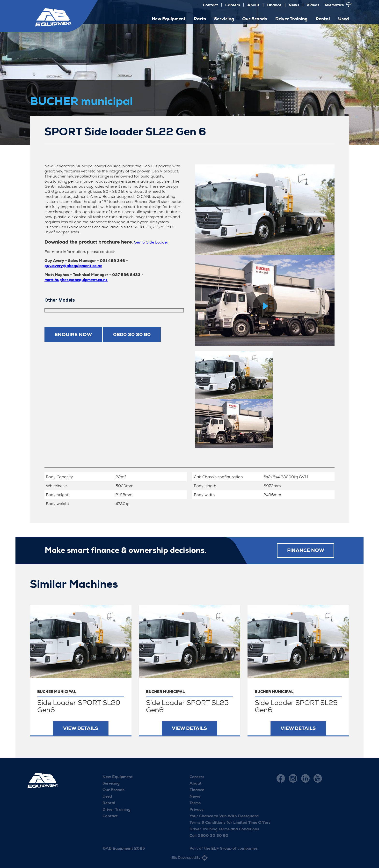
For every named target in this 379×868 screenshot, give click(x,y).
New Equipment (169, 19)
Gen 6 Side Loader (151, 242)
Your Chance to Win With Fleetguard (224, 816)
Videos (313, 5)
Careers (233, 5)
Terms (195, 803)
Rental (323, 19)
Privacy (197, 809)
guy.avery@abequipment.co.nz (73, 266)
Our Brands (255, 19)
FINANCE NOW (306, 550)
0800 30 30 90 (132, 334)
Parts (200, 19)
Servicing (224, 19)
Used (344, 19)
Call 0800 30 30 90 (209, 835)
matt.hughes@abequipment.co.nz (76, 280)
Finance (274, 5)
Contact (210, 5)
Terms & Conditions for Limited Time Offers (230, 822)
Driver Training (291, 19)
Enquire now (73, 334)
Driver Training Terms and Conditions (224, 829)
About (253, 5)
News (294, 5)
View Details (81, 728)
